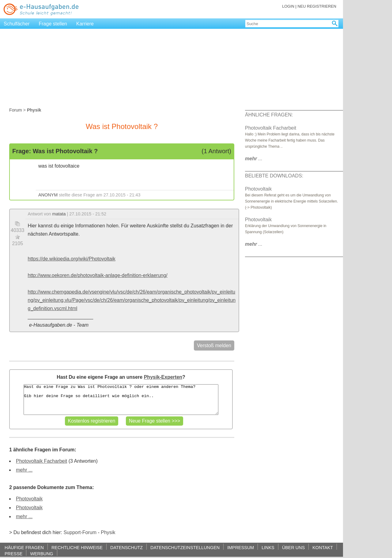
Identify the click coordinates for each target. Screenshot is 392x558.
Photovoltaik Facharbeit (41, 461)
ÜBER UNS (293, 547)
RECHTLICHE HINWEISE (77, 547)
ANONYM (48, 195)
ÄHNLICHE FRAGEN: (269, 115)
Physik (108, 532)
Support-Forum (80, 532)
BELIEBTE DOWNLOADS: (274, 176)
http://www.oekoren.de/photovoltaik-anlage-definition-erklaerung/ (98, 275)
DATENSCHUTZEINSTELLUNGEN (185, 547)
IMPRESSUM (241, 547)
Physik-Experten (163, 377)
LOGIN (288, 6)
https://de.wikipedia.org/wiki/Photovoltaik (72, 259)
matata (59, 214)
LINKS (268, 547)
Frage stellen (53, 24)
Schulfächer (17, 24)
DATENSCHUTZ (126, 547)
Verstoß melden (214, 345)
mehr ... (24, 470)
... (254, 159)
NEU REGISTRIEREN (317, 6)
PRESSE (13, 554)
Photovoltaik (29, 499)
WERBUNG (41, 554)
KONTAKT (323, 547)
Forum (16, 110)
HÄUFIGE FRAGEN (24, 547)
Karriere (85, 24)
